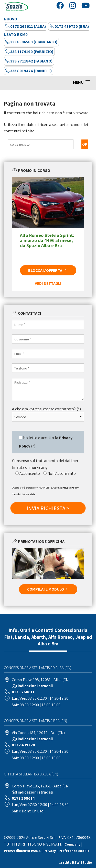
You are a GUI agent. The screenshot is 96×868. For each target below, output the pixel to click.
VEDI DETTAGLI (48, 283)
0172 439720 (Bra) (69, 26)
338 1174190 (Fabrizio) (29, 52)
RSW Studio (82, 862)
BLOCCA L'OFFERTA (48, 270)
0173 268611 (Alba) (26, 26)
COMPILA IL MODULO (48, 589)
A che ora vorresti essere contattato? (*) (46, 409)
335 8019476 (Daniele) (29, 71)
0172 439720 (23, 745)
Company (72, 844)
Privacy (50, 851)
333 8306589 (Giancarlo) (31, 42)
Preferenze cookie (74, 851)
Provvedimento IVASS (22, 851)
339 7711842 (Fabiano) (29, 61)
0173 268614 (23, 798)
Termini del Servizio (24, 494)
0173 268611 (23, 692)
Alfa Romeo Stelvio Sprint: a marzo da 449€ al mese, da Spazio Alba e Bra (47, 240)
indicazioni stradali (35, 686)
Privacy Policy (71, 488)
